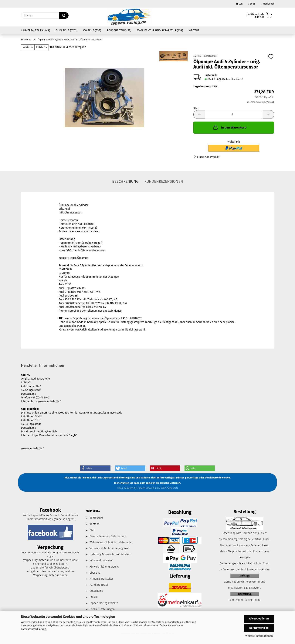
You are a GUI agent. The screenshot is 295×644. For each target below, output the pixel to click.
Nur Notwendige (259, 628)
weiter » (28, 47)
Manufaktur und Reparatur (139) (160, 30)
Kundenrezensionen (164, 181)
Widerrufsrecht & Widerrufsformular (111, 542)
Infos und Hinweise (101, 560)
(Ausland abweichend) (233, 79)
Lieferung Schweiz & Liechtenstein (110, 554)
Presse (94, 597)
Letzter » (42, 47)
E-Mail (208, 478)
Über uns (95, 573)
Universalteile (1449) (36, 30)
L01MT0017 (135, 318)
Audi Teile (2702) (67, 30)
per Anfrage (192, 478)
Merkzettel (268, 4)
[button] (199, 114)
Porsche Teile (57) (119, 30)
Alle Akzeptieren (259, 619)
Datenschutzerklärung (33, 629)
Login (252, 4)
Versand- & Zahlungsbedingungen (110, 548)
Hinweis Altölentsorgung (104, 567)
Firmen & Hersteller (101, 579)
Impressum (96, 518)
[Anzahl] (234, 114)
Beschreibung (125, 181)
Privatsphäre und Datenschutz (108, 536)
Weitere (194, 30)
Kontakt (94, 524)
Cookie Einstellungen (102, 609)
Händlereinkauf (99, 585)
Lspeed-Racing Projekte (104, 603)
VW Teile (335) (92, 30)
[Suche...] (64, 15)
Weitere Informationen (259, 636)
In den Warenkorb (229, 127)
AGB (92, 530)
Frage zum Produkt (208, 157)
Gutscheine (96, 591)
